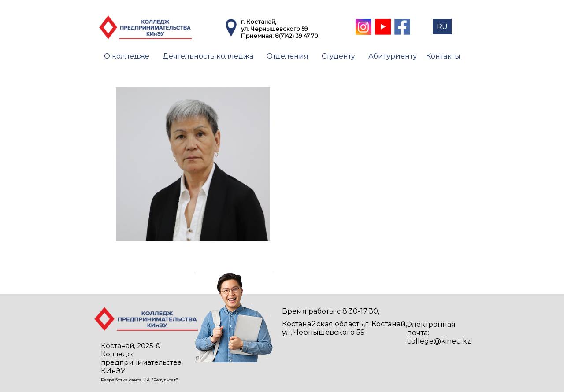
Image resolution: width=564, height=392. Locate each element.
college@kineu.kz (439, 341)
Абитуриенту (393, 56)
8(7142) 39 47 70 (297, 36)
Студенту (338, 56)
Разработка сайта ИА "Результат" (139, 380)
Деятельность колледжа (208, 56)
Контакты (443, 56)
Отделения (288, 56)
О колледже (127, 56)
